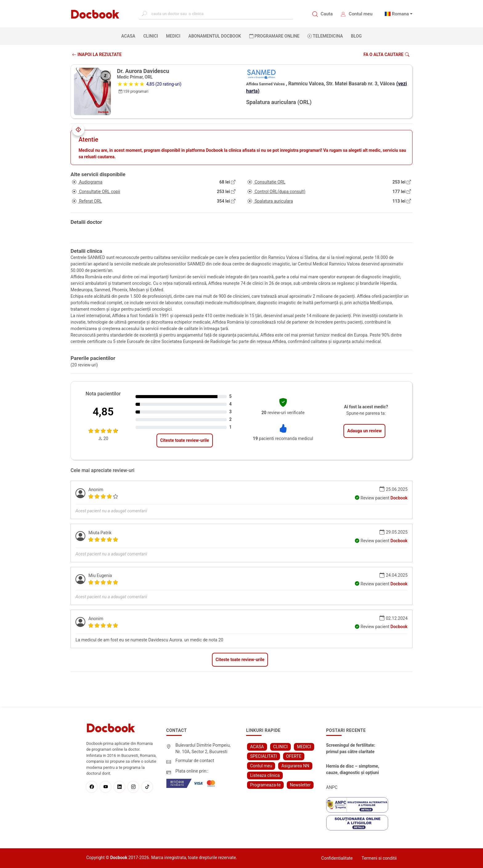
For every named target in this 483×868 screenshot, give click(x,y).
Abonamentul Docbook (215, 36)
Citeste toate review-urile (185, 440)
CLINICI (151, 36)
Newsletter (300, 785)
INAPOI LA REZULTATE (97, 55)
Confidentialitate (337, 858)
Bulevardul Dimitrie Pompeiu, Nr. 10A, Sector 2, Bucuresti (203, 748)
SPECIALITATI (264, 756)
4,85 (103, 412)
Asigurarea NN (295, 766)
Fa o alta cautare (386, 55)
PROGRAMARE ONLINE (274, 36)
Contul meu (361, 14)
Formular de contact (195, 761)
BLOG (356, 36)
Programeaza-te (265, 785)
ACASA (130, 36)
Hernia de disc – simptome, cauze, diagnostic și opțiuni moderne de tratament (353, 770)
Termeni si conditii (379, 858)
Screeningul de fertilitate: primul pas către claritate (351, 748)
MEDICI (173, 36)
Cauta (327, 14)
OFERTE (294, 756)
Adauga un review (364, 431)
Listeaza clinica (265, 775)
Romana (400, 14)
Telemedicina (325, 36)
